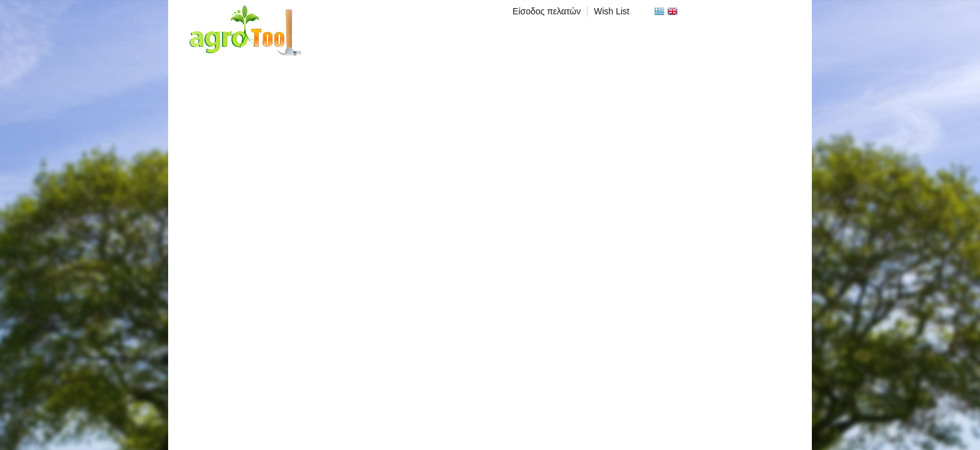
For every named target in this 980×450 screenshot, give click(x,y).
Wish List (612, 11)
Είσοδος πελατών (547, 11)
